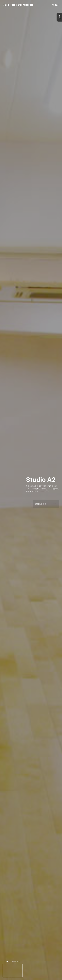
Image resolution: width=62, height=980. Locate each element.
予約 (59, 17)
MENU (55, 5)
